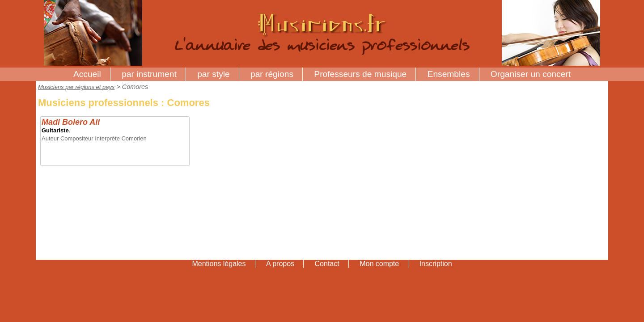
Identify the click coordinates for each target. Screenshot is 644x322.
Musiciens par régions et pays (76, 87)
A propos (280, 264)
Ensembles (449, 74)
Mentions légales (219, 264)
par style (214, 74)
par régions (272, 74)
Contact (327, 264)
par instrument (149, 74)
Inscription (436, 264)
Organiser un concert (531, 74)
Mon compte (379, 264)
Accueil (87, 74)
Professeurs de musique (360, 74)
